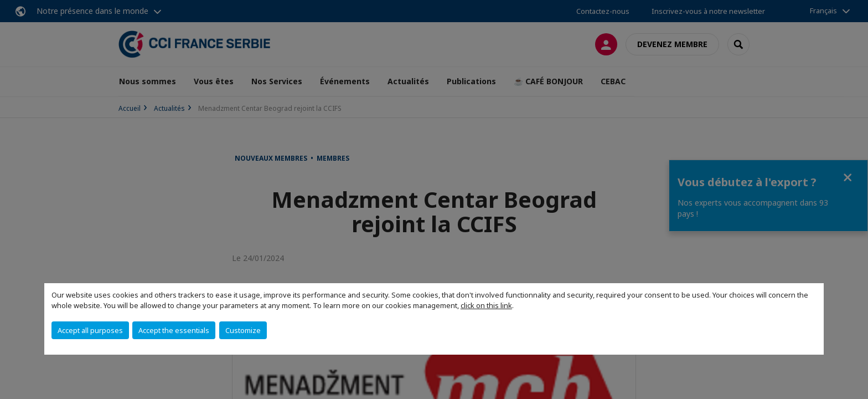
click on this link (486, 305)
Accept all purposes (90, 330)
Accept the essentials (174, 330)
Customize (243, 330)
